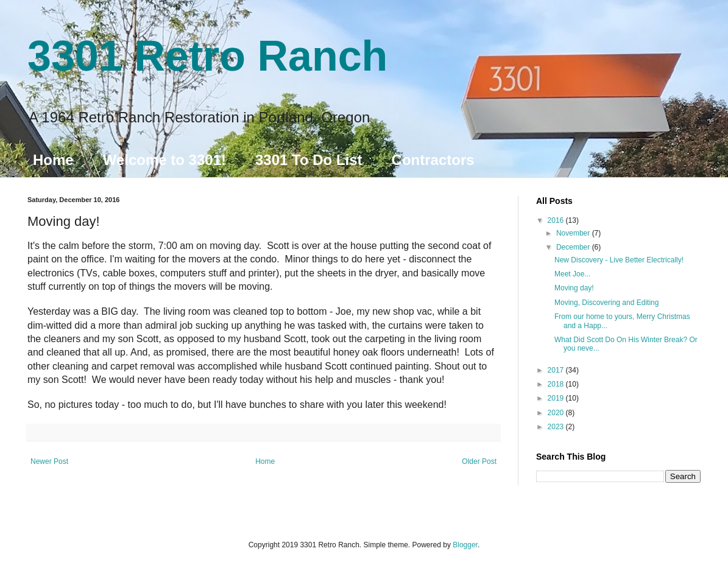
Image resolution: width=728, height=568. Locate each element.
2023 (557, 427)
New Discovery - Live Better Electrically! (619, 260)
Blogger (465, 545)
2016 (557, 220)
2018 (557, 384)
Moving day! (574, 288)
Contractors (433, 160)
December (574, 247)
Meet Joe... (572, 274)
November (574, 233)
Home (53, 160)
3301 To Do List (309, 160)
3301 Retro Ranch (207, 56)
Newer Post (49, 461)
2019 (557, 398)
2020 (557, 413)
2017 (557, 370)
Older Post (479, 461)
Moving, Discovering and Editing (606, 303)
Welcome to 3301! (164, 160)
